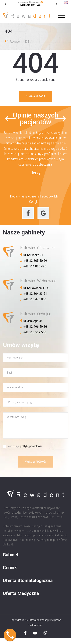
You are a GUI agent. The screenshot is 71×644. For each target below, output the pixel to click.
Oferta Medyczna (21, 593)
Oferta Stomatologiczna (28, 581)
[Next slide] (5, 4)
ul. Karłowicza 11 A (36, 288)
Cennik (10, 568)
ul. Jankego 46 (33, 321)
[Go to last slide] (56, 4)
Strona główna (36, 96)
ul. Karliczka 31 (33, 255)
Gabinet (11, 555)
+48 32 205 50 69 (35, 261)
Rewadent (16, 42)
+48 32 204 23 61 (35, 294)
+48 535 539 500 (35, 332)
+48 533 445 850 (35, 299)
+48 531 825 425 (31, 5)
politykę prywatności (32, 446)
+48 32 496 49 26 (35, 327)
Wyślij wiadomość (36, 462)
